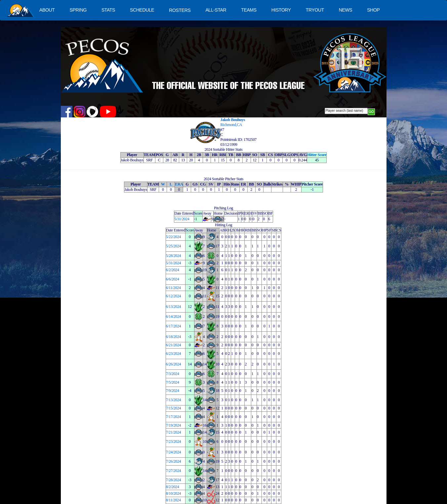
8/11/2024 (173, 500)
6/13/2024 (173, 307)
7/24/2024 (173, 452)
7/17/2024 (173, 417)
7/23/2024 (173, 441)
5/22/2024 (173, 237)
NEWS (346, 10)
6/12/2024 (173, 296)
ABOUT (47, 10)
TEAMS (249, 10)
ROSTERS (180, 10)
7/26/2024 (173, 461)
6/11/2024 (173, 288)
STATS (108, 10)
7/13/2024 (173, 400)
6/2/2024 (173, 270)
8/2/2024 (173, 487)
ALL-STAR (216, 10)
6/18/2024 (173, 337)
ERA (179, 184)
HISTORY (281, 10)
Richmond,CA (231, 125)
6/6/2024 (173, 279)
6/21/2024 (173, 345)
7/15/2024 (173, 408)
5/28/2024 (173, 256)
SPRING (78, 10)
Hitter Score (317, 155)
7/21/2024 (173, 432)
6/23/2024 (173, 354)
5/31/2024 (182, 219)
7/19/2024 (173, 425)
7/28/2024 (173, 480)
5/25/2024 (173, 246)
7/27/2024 (173, 471)
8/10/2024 (173, 493)
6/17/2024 (173, 326)
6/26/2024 (173, 364)
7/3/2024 (173, 374)
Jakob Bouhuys (233, 120)
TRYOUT (315, 10)
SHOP (373, 10)
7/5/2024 (173, 382)
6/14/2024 (173, 316)
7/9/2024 (173, 391)
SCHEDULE (142, 10)
